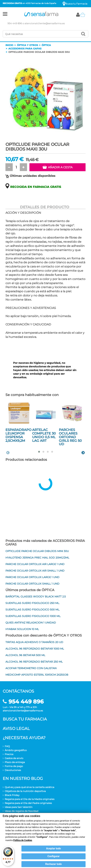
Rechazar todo (53, 864)
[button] (5, 15)
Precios (9, 754)
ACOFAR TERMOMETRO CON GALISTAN (31, 668)
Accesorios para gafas (25, 49)
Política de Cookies (23, 840)
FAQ (7, 746)
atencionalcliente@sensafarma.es (45, 23)
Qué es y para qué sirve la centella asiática (30, 787)
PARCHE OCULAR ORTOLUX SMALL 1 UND (32, 584)
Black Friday (12, 795)
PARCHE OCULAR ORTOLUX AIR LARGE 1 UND (35, 564)
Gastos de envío (14, 758)
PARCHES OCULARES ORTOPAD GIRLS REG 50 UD (70, 437)
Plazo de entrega (15, 762)
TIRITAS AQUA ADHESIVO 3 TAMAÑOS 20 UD (34, 642)
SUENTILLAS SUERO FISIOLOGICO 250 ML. (33, 603)
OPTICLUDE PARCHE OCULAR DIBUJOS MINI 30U (37, 551)
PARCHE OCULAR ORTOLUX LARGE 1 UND (32, 577)
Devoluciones (13, 770)
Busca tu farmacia (25, 719)
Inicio (9, 45)
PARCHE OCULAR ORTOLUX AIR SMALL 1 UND (35, 571)
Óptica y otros (27, 45)
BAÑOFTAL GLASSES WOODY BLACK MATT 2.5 (36, 597)
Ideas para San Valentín (19, 807)
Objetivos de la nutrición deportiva (25, 791)
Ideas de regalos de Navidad (22, 811)
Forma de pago (14, 766)
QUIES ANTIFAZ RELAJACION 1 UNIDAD (31, 623)
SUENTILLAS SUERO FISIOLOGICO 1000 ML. (33, 616)
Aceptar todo (53, 848)
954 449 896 (15, 23)
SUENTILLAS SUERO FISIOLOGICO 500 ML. (33, 610)
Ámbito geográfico (16, 750)
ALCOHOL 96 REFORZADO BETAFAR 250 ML (34, 662)
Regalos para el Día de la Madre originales (30, 799)
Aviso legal (16, 729)
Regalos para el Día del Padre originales (28, 803)
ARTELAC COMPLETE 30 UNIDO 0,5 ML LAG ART (44, 435)
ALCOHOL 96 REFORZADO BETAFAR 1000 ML (35, 649)
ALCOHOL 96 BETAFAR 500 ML (25, 655)
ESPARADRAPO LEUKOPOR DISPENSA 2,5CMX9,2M (18, 435)
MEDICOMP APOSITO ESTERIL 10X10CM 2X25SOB (37, 675)
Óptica (46, 45)
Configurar (53, 856)
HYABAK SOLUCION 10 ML (22, 629)
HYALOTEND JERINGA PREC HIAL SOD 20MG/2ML (37, 558)
